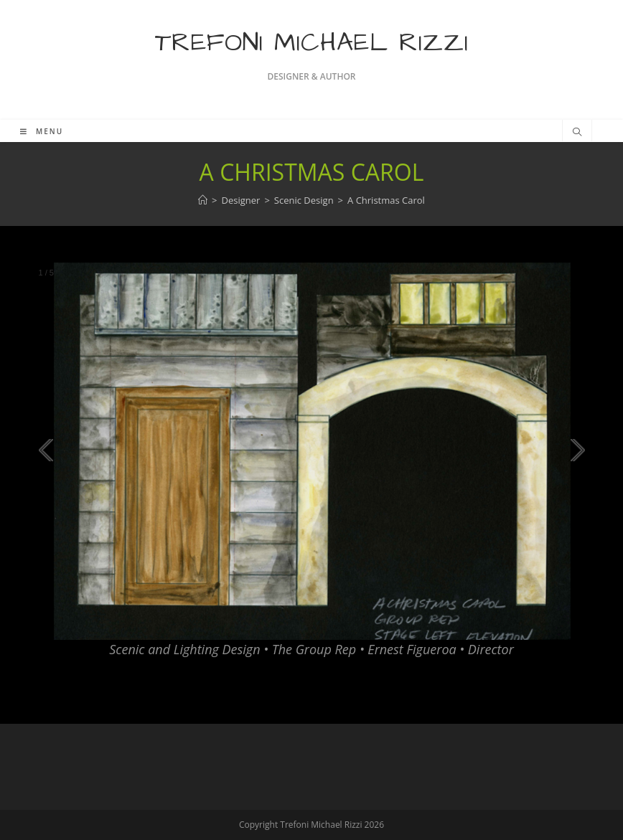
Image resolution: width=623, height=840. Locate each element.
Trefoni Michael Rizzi (312, 43)
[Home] (203, 200)
